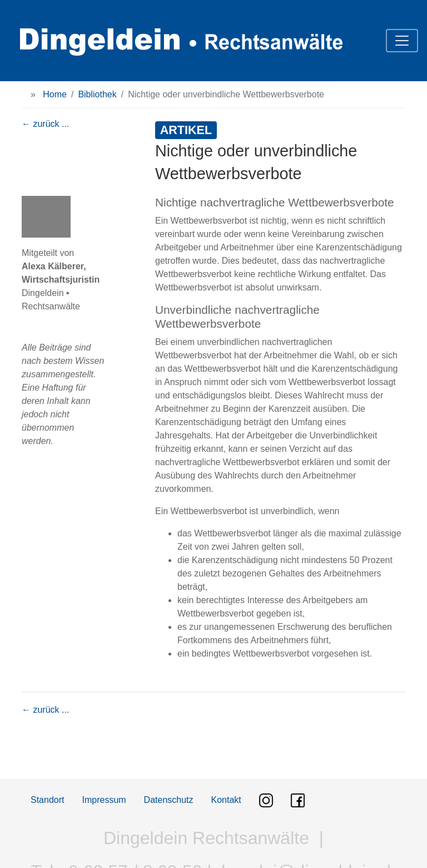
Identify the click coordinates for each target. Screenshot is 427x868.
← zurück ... (45, 124)
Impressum (104, 800)
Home (55, 94)
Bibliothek (97, 94)
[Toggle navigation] (402, 41)
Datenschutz (169, 800)
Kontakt (226, 800)
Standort (47, 800)
